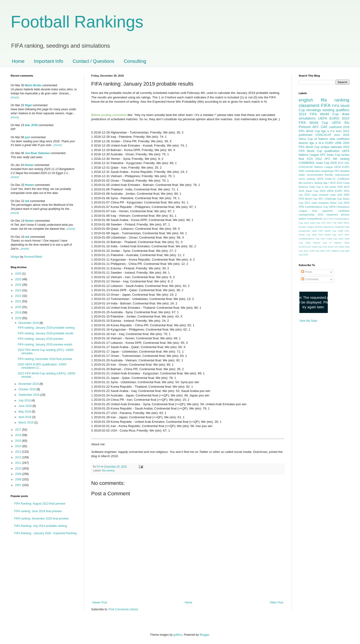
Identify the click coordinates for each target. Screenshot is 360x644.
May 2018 (25, 412)
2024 (19, 285)
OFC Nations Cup (335, 251)
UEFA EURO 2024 (338, 191)
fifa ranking (108, 470)
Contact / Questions (94, 61)
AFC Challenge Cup (330, 199)
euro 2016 (342, 135)
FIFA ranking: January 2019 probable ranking (46, 328)
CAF (324, 127)
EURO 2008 (333, 143)
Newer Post (100, 603)
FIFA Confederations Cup (313, 207)
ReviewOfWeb (33, 257)
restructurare (342, 175)
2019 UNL (343, 163)
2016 (19, 435)
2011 (19, 463)
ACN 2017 (326, 223)
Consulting (135, 61)
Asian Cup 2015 (316, 191)
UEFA (336, 123)
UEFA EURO (329, 118)
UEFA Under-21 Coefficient (333, 179)
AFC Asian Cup (330, 155)
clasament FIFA (315, 105)
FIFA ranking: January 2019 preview (40, 339)
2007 (19, 485)
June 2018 (25, 406)
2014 (19, 446)
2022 (19, 296)
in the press (329, 187)
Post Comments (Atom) (123, 609)
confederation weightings (319, 171)
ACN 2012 (314, 159)
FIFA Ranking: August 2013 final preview (40, 504)
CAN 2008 (339, 247)
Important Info (48, 61)
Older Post (277, 603)
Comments (310, 279)
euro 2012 (343, 131)
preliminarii (306, 135)
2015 (19, 441)
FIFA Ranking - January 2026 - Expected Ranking (45, 533)
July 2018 (25, 400)
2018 (19, 318)
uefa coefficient (339, 139)
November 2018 (29, 384)
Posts (307, 272)
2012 (19, 457)
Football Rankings (77, 22)
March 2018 (26, 423)
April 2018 (25, 417)
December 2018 (29, 323)
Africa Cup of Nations (313, 139)
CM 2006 (338, 223)
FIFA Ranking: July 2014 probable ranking (41, 526)
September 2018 (29, 395)
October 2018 (27, 389)
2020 (19, 307)
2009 (19, 474)
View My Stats (308, 321)
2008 (19, 479)
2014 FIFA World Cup (319, 114)
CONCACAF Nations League (316, 167)
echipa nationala (331, 147)
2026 (19, 274)
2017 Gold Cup (329, 239)
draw (346, 114)
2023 (19, 290)
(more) (15, 97)
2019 (19, 313)
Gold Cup (315, 187)
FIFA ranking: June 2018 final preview (38, 511)
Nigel (28, 105)
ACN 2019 (328, 247)
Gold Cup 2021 (317, 251)
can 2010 (304, 195)
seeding (328, 110)
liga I (326, 183)
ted (27, 201)
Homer (29, 165)
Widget (16, 257)
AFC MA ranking (337, 159)
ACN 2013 (336, 183)
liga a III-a (317, 143)
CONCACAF (323, 135)
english (306, 100)
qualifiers (342, 110)
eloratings (314, 110)
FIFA (340, 187)
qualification (332, 151)
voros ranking (307, 179)
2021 (19, 301)
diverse (303, 143)
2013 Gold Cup (312, 223)
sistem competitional (310, 219)
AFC (316, 127)
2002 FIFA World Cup (324, 235)
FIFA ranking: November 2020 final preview (41, 519)
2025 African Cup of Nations (324, 243)
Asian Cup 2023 (340, 203)
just (27, 137)
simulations (307, 118)
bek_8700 (31, 125)
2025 (19, 279)
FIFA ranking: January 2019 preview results (45, 345)
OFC (337, 171)
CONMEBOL (307, 163)
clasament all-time (338, 215)
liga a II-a (328, 131)
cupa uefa (336, 195)
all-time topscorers (325, 227)
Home (18, 61)
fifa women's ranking (311, 183)
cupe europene (320, 203)
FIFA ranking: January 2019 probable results (46, 333)
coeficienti (335, 127)
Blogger (205, 635)
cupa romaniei (320, 195)
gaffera (178, 635)
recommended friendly (320, 175)
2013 (19, 452)
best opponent (323, 211)
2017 (19, 430)
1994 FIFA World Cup (324, 231)
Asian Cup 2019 (326, 163)
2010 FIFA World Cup (324, 120)
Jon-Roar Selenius (37, 153)
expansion (340, 227)
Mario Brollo (33, 85)
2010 (19, 469)
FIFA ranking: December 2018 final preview (45, 359)
